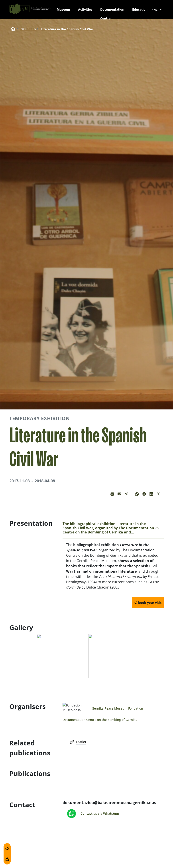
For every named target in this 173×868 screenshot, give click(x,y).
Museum (63, 9)
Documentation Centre (112, 11)
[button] (126, 494)
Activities (85, 9)
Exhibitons (28, 29)
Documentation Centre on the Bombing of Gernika (100, 720)
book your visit (150, 603)
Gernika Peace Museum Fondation (117, 708)
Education (140, 9)
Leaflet (81, 742)
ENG (155, 10)
